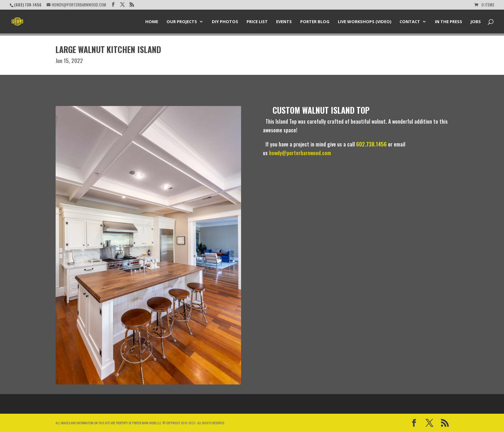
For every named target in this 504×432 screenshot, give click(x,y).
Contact (410, 22)
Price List (257, 22)
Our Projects (182, 22)
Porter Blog (315, 22)
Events (284, 22)
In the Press (449, 22)
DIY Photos (225, 22)
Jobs (476, 22)
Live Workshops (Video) (364, 22)
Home (152, 22)
